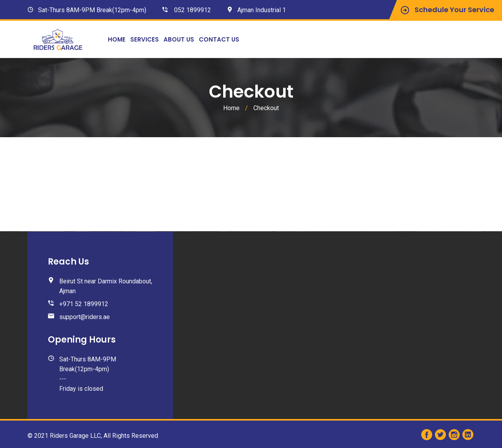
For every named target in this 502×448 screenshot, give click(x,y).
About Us (179, 39)
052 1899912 (193, 10)
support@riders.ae (85, 317)
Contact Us (219, 39)
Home (117, 39)
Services (145, 39)
